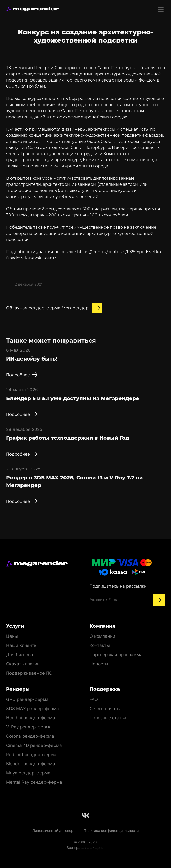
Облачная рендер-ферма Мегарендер (54, 308)
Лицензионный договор (53, 831)
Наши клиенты (22, 645)
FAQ (94, 699)
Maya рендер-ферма (28, 773)
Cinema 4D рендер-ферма (34, 745)
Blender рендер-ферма (31, 764)
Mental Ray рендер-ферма (34, 782)
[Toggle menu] (161, 9)
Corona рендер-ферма (30, 736)
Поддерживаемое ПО (29, 673)
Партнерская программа (116, 655)
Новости (99, 664)
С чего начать (105, 709)
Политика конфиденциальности (111, 831)
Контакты (100, 645)
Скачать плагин (23, 664)
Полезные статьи (108, 718)
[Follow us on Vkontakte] (85, 815)
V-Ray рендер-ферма (29, 727)
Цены (12, 636)
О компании (102, 636)
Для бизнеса (20, 655)
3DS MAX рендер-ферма (33, 709)
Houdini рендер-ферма (31, 718)
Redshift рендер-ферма (31, 755)
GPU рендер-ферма (27, 699)
